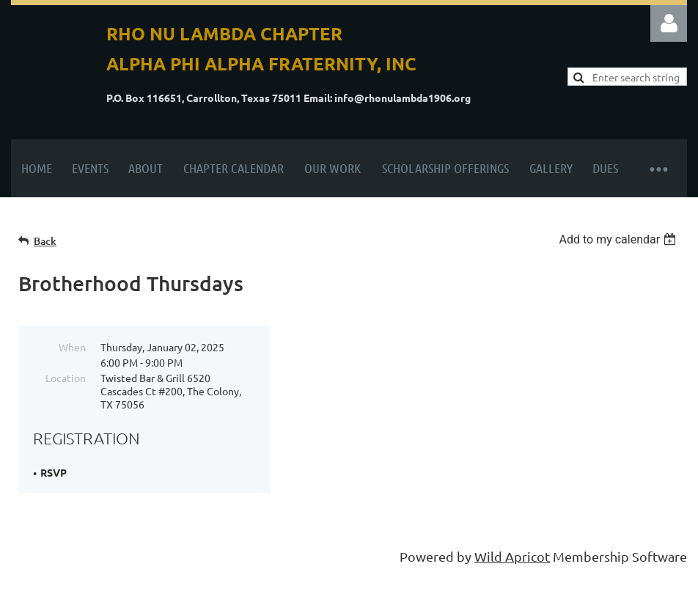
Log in (669, 23)
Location (66, 378)
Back (45, 241)
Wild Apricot (512, 556)
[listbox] (619, 239)
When (72, 347)
